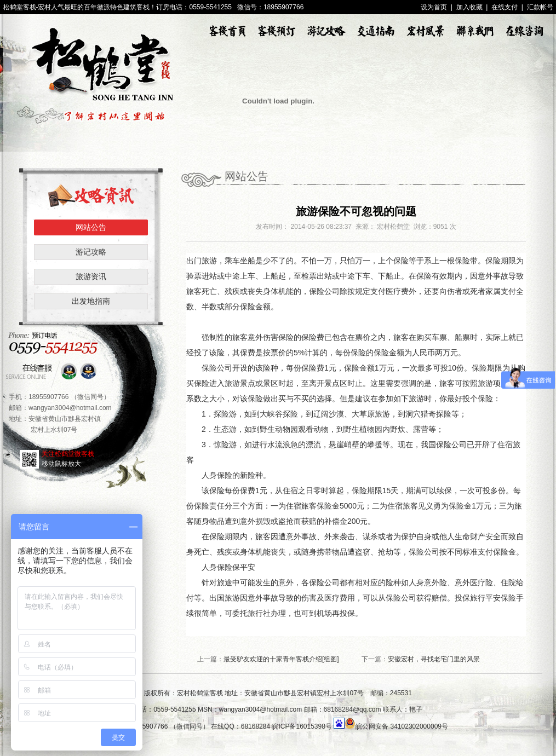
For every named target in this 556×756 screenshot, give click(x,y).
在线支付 (505, 7)
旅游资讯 (91, 276)
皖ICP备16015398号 (302, 726)
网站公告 (91, 227)
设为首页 (434, 7)
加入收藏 (469, 7)
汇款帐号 (540, 7)
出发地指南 (91, 301)
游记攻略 (91, 252)
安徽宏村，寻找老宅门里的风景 (434, 659)
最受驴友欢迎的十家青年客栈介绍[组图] (281, 659)
